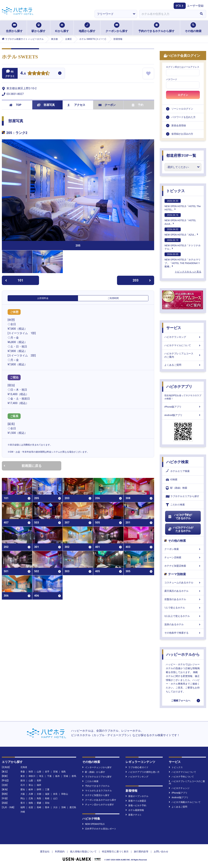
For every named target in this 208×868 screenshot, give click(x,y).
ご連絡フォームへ (181, 700)
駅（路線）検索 (177, 488)
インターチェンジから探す (97, 767)
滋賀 (47, 794)
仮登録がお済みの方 (182, 134)
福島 (64, 772)
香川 (23, 803)
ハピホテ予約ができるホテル (180, 517)
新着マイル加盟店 (136, 801)
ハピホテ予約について (181, 777)
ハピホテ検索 (177, 462)
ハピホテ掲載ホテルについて (185, 802)
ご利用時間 (113, 298)
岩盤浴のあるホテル (183, 599)
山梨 (31, 781)
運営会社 (45, 852)
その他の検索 (193, 28)
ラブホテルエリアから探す (183, 496)
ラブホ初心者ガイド (137, 767)
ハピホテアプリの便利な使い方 (143, 772)
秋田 (31, 772)
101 (14, 280)
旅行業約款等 (141, 852)
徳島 (31, 803)
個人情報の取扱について (83, 852)
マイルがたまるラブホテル (97, 791)
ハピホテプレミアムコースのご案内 (183, 355)
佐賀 (31, 807)
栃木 (58, 776)
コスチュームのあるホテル (183, 583)
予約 (138, 105)
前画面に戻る (23, 466)
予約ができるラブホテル (96, 786)
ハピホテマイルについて (183, 345)
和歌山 (65, 794)
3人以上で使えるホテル (183, 616)
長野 (39, 781)
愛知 (23, 789)
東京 (23, 776)
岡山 (23, 798)
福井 (39, 785)
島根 (47, 798)
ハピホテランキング (183, 337)
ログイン (183, 95)
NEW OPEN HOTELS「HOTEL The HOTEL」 (183, 205)
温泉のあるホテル (183, 624)
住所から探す (14, 28)
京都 (39, 794)
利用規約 (60, 852)
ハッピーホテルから (183, 654)
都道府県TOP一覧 (181, 156)
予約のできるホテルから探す (156, 28)
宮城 (55, 772)
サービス (174, 328)
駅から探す (39, 28)
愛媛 (39, 803)
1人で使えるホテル (183, 608)
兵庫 (31, 794)
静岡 (39, 789)
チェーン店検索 (183, 557)
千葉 (49, 776)
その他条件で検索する (183, 633)
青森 (23, 772)
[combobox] (168, 14)
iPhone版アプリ (183, 407)
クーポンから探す (117, 28)
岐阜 (31, 789)
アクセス (76, 105)
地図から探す (87, 28)
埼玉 (41, 776)
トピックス (175, 191)
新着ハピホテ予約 (136, 805)
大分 (55, 807)
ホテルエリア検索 (178, 471)
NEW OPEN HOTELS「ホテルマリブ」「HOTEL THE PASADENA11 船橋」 (183, 260)
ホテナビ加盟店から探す (96, 795)
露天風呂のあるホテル (183, 591)
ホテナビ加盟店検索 (183, 566)
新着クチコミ (134, 815)
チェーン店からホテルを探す (98, 805)
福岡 (23, 807)
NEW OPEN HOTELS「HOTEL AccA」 (180, 219)
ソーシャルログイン (182, 109)
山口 (55, 798)
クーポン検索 (183, 549)
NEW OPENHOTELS (93, 824)
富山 (31, 785)
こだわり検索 (175, 505)
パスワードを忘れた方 (183, 117)
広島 (31, 798)
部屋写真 (46, 105)
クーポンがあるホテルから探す (99, 800)
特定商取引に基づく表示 (115, 852)
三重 (47, 789)
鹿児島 (73, 807)
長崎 (39, 807)
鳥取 (39, 798)
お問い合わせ (161, 852)
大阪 (23, 794)
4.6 (23, 74)
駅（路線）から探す (94, 772)
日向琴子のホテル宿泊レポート (99, 829)
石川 (23, 785)
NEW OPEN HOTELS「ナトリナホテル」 (183, 244)
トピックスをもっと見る (188, 272)
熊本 (47, 807)
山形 (39, 772)
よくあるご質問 (183, 365)
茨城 (66, 776)
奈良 (55, 794)
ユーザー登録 (195, 6)
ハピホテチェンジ (179, 788)
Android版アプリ (183, 415)
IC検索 (172, 480)
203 (142, 280)
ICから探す (62, 28)
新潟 (23, 781)
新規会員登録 (179, 125)
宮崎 (64, 807)
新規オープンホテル (137, 796)
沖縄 (23, 812)
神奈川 (32, 776)
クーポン (107, 105)
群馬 (74, 776)
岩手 (47, 772)
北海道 (24, 767)
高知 (47, 803)
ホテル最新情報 (135, 810)
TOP (15, 105)
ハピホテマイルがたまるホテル (181, 529)
